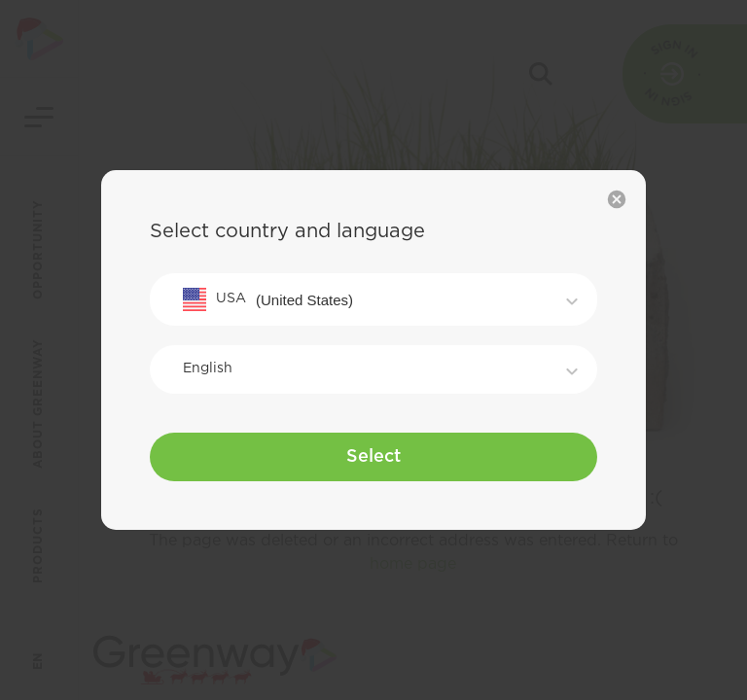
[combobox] (373, 299)
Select (373, 457)
